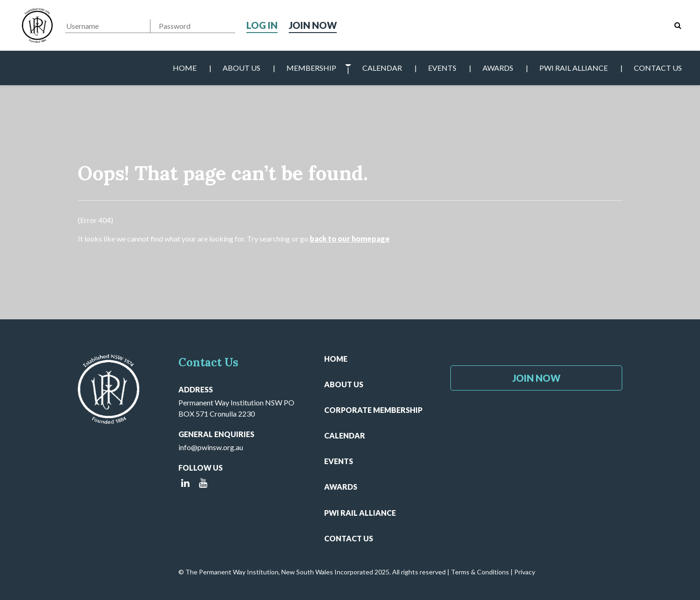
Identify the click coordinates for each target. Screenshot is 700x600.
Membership (311, 68)
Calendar (382, 68)
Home (185, 68)
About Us (241, 68)
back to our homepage (350, 239)
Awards (498, 68)
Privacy (525, 572)
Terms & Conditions (480, 572)
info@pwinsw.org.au (211, 447)
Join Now (313, 25)
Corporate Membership (373, 410)
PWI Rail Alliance (574, 68)
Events (442, 68)
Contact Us (658, 68)
